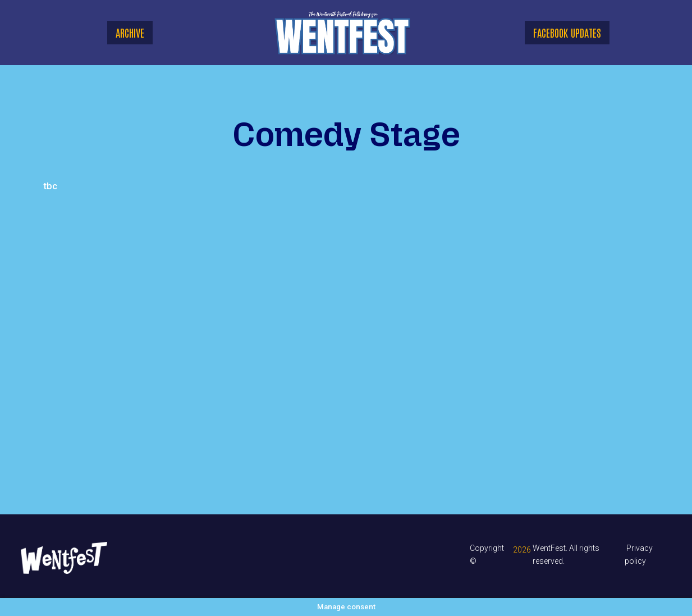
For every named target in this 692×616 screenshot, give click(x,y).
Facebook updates (567, 32)
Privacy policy (639, 554)
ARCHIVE (130, 32)
